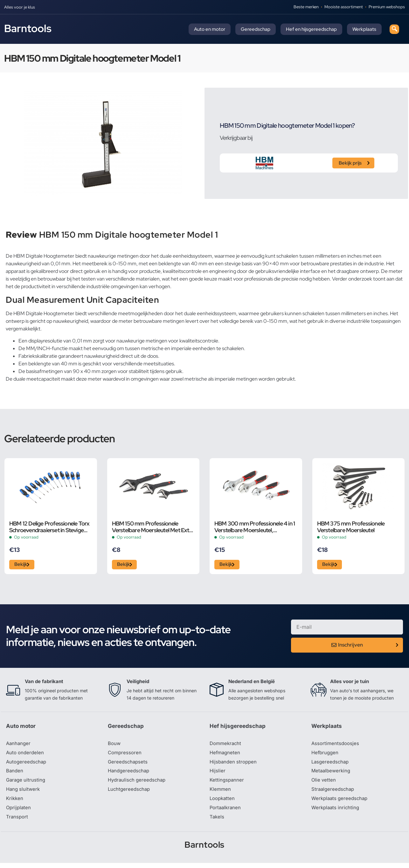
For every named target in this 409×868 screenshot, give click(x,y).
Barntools (28, 28)
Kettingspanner (227, 783)
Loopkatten (223, 803)
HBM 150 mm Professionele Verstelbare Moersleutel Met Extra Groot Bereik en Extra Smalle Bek (153, 527)
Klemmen (221, 793)
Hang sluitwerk (24, 793)
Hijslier (218, 774)
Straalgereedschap (334, 793)
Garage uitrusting (27, 783)
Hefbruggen (326, 755)
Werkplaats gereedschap (341, 803)
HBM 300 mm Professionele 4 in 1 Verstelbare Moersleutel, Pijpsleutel (255, 527)
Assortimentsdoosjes (336, 745)
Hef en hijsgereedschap (311, 29)
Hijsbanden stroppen (234, 764)
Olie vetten (324, 783)
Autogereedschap (27, 764)
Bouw (114, 745)
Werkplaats (364, 29)
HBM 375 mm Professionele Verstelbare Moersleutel (351, 527)
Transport (17, 822)
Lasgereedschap (331, 764)
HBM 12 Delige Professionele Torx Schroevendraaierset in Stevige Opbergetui (49, 527)
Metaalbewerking (332, 774)
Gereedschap (256, 29)
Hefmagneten (226, 755)
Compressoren (125, 755)
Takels (217, 822)
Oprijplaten (19, 812)
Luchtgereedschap (130, 793)
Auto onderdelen (26, 755)
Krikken (15, 803)
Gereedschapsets (128, 764)
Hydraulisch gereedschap (138, 783)
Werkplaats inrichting (336, 812)
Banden (15, 774)
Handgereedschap (130, 774)
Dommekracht (226, 745)
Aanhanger (19, 745)
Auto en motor (210, 29)
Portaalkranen (226, 812)
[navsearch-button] (394, 29)
